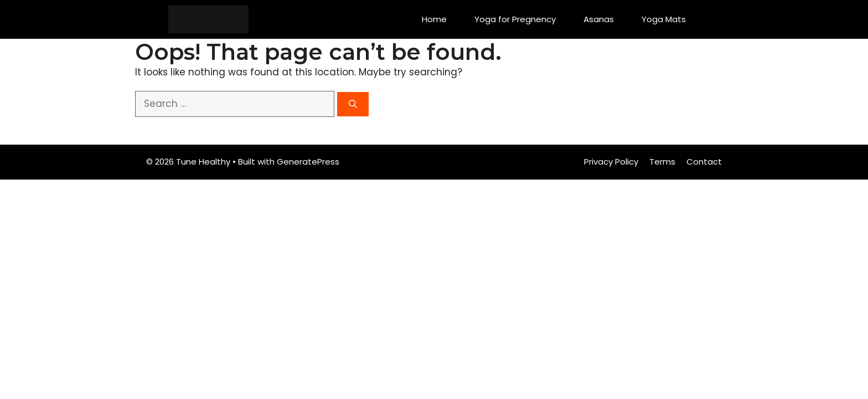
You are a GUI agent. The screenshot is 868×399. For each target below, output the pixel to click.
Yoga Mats (664, 19)
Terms (662, 162)
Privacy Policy (611, 162)
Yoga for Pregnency (515, 19)
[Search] (353, 104)
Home (434, 19)
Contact (704, 162)
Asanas (599, 19)
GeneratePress (308, 162)
